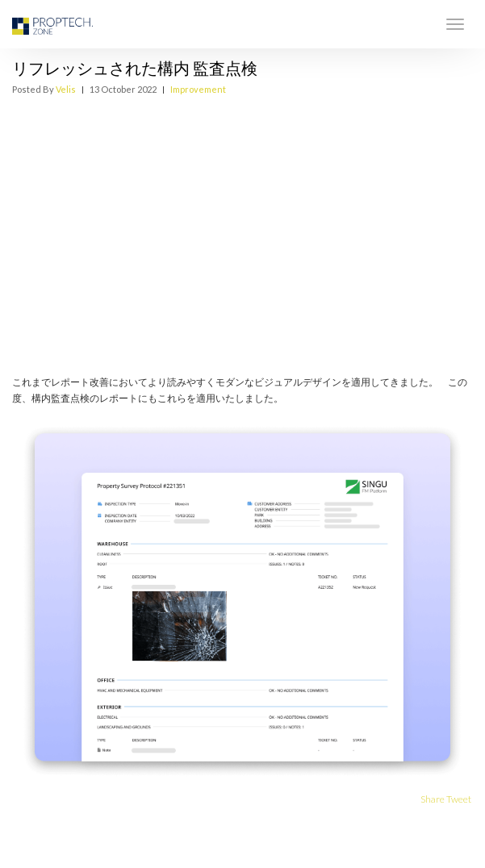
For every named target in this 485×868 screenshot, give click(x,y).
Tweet (459, 799)
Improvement (198, 89)
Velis (66, 89)
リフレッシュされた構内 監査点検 (135, 68)
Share (433, 799)
